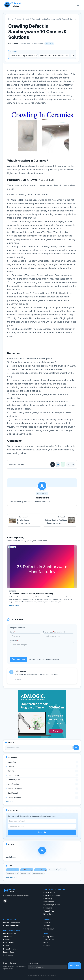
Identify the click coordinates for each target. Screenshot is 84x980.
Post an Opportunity (11, 926)
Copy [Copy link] (71, 464)
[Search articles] (39, 748)
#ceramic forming (41, 870)
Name (12, 632)
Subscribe (42, 832)
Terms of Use (49, 940)
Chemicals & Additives (52, 895)
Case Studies (8, 943)
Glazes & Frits (49, 911)
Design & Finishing (10, 949)
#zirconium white (38, 874)
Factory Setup (9, 952)
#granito (63, 870)
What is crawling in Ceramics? (24, 56)
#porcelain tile (53, 870)
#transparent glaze (13, 874)
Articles (18, 19)
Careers (6, 940)
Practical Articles (10, 933)
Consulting (48, 899)
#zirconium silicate (13, 870)
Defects (26, 19)
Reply (18, 679)
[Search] (76, 748)
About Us (47, 923)
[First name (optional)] (42, 821)
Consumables (49, 902)
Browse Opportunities (12, 923)
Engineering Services (52, 905)
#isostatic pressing (27, 870)
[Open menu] (78, 5)
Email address (54, 632)
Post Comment (18, 659)
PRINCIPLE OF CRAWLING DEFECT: (54, 56)
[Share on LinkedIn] (58, 464)
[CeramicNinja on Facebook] (5, 901)
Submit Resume (49, 929)
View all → (9, 802)
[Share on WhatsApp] (63, 464)
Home (11, 19)
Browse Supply (49, 892)
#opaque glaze (26, 874)
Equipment (48, 908)
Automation (8, 937)
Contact (46, 926)
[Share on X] (53, 464)
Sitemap (47, 946)
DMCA (46, 943)
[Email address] (42, 826)
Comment (14, 641)
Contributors (8, 955)
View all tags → (11, 878)
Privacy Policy (49, 937)
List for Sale (48, 914)
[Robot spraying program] (42, 714)
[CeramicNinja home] (22, 890)
